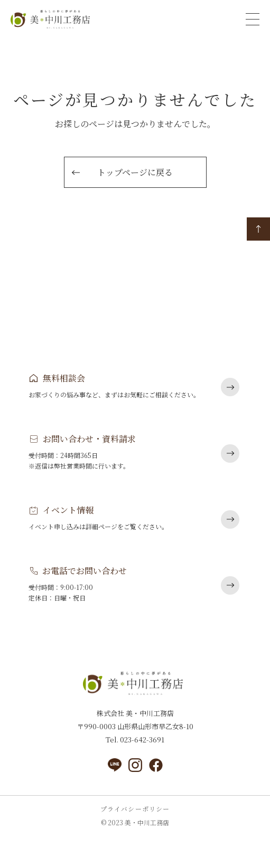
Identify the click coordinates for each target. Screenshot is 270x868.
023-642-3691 (141, 740)
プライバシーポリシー (135, 809)
